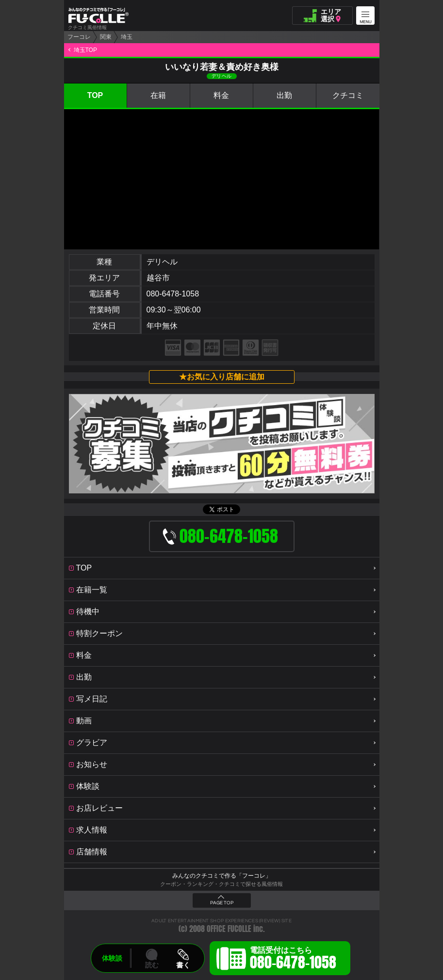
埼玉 (127, 37)
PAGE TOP (222, 903)
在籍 (158, 95)
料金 (221, 95)
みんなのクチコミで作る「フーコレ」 (222, 876)
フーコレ (79, 37)
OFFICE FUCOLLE (229, 929)
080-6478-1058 (173, 294)
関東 (106, 37)
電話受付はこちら (293, 960)
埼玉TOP (85, 50)
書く (183, 965)
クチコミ (348, 95)
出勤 (284, 95)
